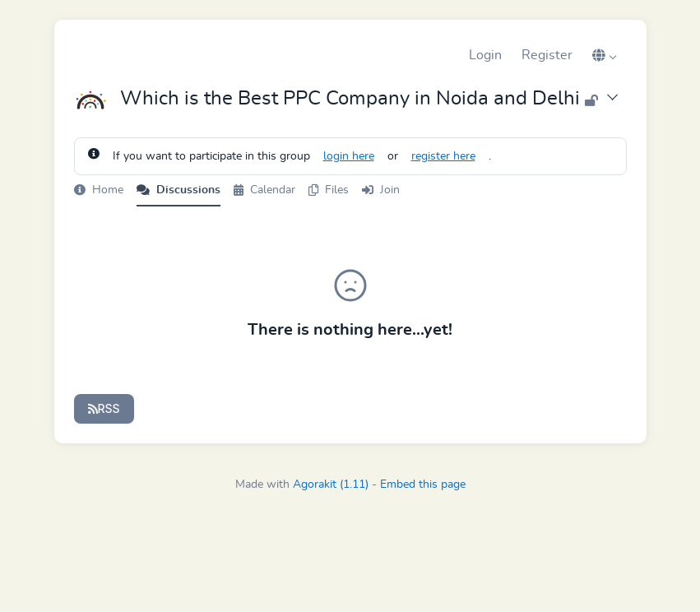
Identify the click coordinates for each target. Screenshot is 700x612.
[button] (605, 55)
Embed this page (423, 484)
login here (349, 156)
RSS (104, 408)
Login (485, 55)
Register (547, 55)
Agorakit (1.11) (331, 484)
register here (443, 156)
